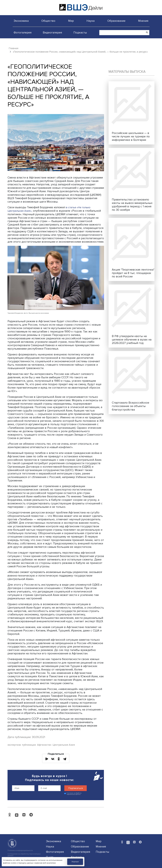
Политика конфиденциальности (20, 851)
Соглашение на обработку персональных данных (24, 855)
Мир (71, 21)
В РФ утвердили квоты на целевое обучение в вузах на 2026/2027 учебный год (132, 340)
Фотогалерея (23, 33)
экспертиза (14, 745)
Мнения (143, 21)
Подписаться (76, 788)
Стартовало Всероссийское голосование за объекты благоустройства (131, 406)
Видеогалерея (52, 33)
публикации (29, 745)
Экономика (21, 21)
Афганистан (44, 745)
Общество (48, 21)
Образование (116, 21)
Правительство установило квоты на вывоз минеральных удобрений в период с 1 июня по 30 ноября (132, 205)
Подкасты (80, 33)
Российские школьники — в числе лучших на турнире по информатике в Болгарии (131, 136)
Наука (91, 21)
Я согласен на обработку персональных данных (74, 794)
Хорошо (75, 862)
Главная (14, 48)
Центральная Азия (64, 745)
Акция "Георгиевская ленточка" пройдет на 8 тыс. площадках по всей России (133, 273)
